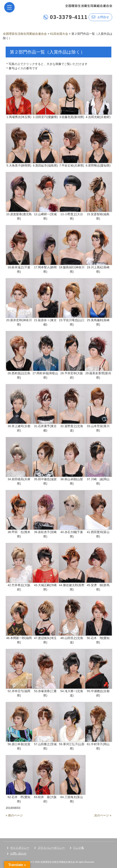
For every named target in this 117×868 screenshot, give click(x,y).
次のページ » (103, 815)
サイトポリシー (20, 848)
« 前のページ (14, 815)
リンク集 (79, 848)
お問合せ (100, 17)
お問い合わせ (18, 854)
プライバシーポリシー (51, 848)
